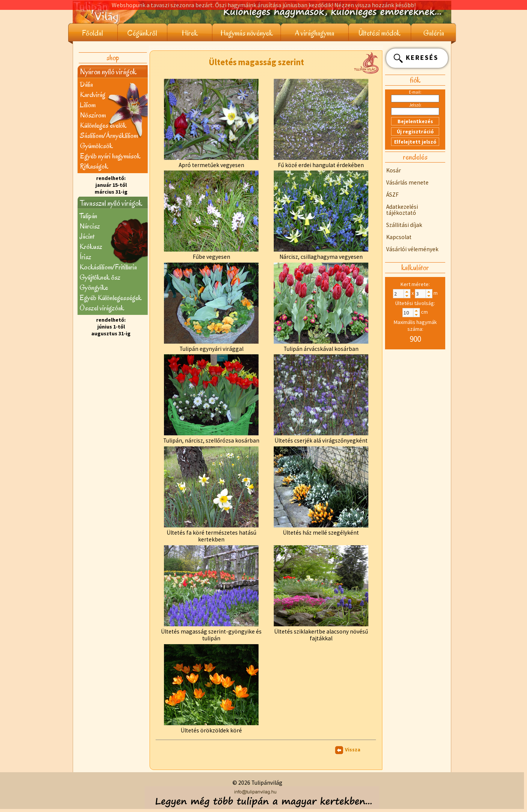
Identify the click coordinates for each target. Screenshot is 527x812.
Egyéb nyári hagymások (110, 156)
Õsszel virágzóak (102, 308)
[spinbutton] (402, 294)
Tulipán (88, 216)
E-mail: (415, 92)
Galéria (434, 33)
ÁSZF (392, 195)
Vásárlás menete (407, 182)
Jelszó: (415, 105)
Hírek (190, 33)
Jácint (87, 236)
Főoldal (93, 33)
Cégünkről (142, 33)
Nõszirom (93, 115)
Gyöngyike (94, 287)
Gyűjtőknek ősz (100, 277)
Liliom (88, 105)
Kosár (394, 170)
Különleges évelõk (103, 125)
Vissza (353, 749)
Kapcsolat (399, 237)
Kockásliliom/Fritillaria (108, 267)
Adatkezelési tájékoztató (402, 210)
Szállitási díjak (404, 225)
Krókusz (91, 246)
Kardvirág (93, 95)
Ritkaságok (94, 166)
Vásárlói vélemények (412, 249)
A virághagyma (315, 33)
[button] (407, 292)
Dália (86, 84)
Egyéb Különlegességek (111, 298)
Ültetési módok (380, 33)
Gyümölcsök (96, 146)
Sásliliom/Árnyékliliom (109, 135)
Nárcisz (90, 226)
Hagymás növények (247, 33)
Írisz (85, 257)
